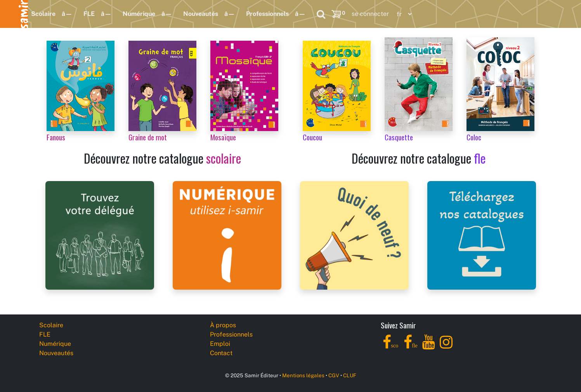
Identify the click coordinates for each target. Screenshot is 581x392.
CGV (334, 375)
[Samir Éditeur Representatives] (100, 235)
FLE (89, 14)
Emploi (220, 344)
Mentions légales (303, 375)
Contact (221, 353)
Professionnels (267, 14)
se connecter (370, 14)
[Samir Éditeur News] (354, 235)
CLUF (350, 375)
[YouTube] (429, 346)
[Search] (321, 14)
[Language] (402, 14)
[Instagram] (446, 346)
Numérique (139, 14)
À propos (223, 325)
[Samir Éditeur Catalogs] (482, 235)
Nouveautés (201, 14)
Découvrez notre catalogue (162, 158)
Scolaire (43, 14)
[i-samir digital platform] (227, 235)
